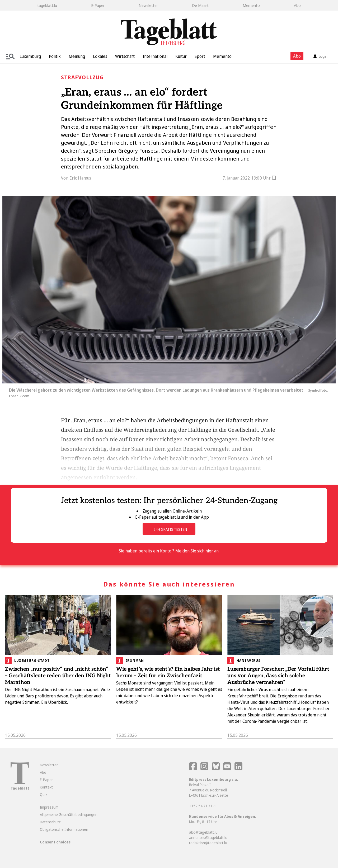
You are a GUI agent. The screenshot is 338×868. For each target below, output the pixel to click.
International (155, 56)
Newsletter (148, 5)
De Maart (200, 5)
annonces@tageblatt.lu (208, 837)
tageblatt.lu (47, 5)
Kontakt (46, 787)
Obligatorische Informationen (64, 829)
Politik (55, 56)
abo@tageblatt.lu (203, 832)
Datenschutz (50, 822)
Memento (251, 5)
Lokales (100, 56)
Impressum (49, 807)
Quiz (44, 794)
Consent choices (55, 842)
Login (320, 56)
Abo (297, 5)
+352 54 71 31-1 (203, 806)
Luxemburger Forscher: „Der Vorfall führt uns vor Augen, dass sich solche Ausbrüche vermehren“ (278, 676)
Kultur (181, 56)
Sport (200, 56)
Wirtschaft (125, 56)
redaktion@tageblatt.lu (208, 843)
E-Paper (98, 5)
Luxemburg (30, 56)
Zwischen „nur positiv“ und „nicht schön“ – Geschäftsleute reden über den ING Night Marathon (58, 676)
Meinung (77, 56)
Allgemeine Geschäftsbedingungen (69, 815)
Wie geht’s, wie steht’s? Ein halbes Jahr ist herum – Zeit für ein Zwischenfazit (168, 672)
